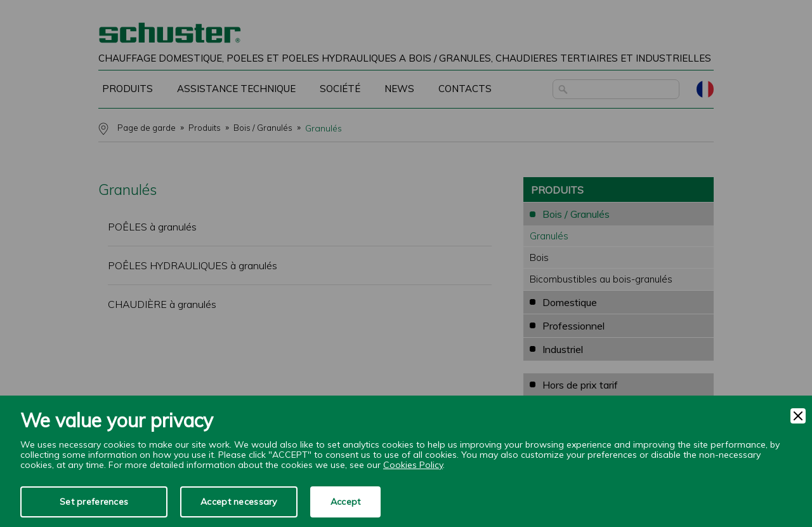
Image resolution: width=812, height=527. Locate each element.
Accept (346, 502)
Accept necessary (239, 502)
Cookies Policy (413, 465)
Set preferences (94, 502)
